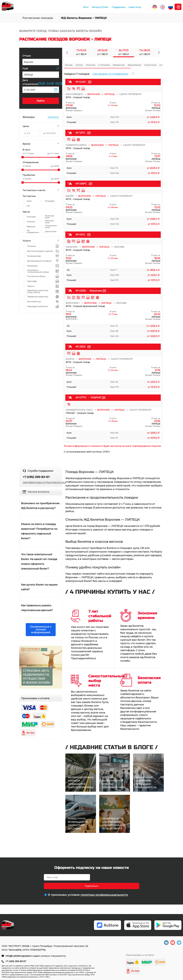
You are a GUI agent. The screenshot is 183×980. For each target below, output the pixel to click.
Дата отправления (30, 84)
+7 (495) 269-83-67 (16, 961)
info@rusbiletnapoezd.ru (19, 956)
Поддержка (90, 7)
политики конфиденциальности (104, 886)
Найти (41, 101)
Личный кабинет (169, 7)
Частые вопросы (38, 492)
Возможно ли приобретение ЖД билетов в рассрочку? (40, 506)
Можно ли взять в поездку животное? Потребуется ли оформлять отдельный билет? (39, 531)
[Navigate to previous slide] (67, 52)
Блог (57, 7)
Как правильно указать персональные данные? (37, 608)
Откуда (27, 56)
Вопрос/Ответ (71, 7)
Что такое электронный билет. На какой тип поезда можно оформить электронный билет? (39, 562)
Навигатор (106, 7)
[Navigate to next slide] (159, 52)
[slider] (23, 157)
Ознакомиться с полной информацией (41, 630)
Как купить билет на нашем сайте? (39, 587)
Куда (25, 68)
